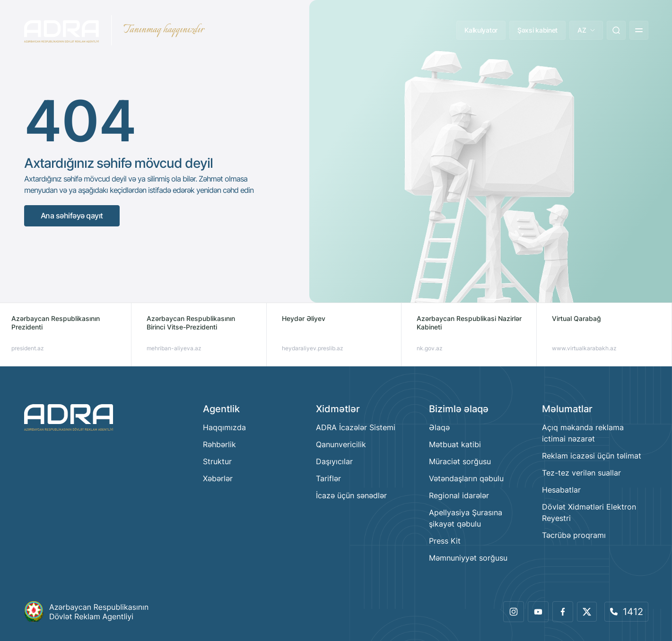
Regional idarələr (459, 495)
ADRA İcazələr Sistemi (356, 427)
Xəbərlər (218, 478)
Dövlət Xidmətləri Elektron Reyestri (589, 512)
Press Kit (445, 541)
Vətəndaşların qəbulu (466, 478)
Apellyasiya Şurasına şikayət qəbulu (466, 518)
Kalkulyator (481, 30)
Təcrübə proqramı (574, 535)
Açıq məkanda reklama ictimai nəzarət (583, 433)
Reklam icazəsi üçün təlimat (592, 456)
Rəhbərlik (219, 444)
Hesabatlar (561, 490)
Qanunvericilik (341, 444)
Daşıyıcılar (334, 461)
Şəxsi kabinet (537, 30)
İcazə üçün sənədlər (351, 495)
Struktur (217, 461)
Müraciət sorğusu (460, 461)
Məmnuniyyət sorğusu (468, 558)
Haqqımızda (224, 427)
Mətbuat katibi (455, 444)
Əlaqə (439, 427)
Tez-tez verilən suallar (581, 473)
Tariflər (328, 478)
